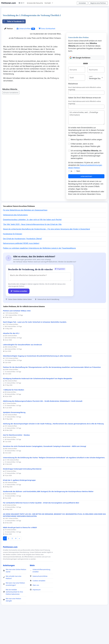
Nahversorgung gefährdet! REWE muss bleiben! (21, 273)
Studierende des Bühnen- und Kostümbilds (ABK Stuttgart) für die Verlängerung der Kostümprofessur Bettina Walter (48, 521)
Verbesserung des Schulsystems (15, 245)
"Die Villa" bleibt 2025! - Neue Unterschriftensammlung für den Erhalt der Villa (32, 254)
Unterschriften (26, 58)
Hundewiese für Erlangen (13, 264)
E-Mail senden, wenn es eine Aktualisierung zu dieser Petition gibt (86, 175)
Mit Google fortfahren (80, 87)
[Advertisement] (54, 26)
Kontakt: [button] (48, 3)
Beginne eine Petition (98, 3)
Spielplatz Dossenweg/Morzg (14, 442)
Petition (9, 58)
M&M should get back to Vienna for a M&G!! (20, 557)
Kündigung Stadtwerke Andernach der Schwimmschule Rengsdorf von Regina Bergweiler (38, 408)
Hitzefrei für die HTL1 (11, 363)
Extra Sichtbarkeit (47, 58)
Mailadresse (73, 113)
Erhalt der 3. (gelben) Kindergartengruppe (19, 510)
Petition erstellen (19, 321)
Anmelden (82, 3)
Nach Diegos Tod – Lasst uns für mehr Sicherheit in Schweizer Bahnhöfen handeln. (35, 352)
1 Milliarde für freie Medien (14, 420)
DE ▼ (21, 3)
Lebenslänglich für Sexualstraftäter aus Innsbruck (22, 374)
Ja (71, 201)
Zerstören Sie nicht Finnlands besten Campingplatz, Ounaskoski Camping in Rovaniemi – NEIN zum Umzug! (44, 476)
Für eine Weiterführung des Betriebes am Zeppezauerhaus (25, 240)
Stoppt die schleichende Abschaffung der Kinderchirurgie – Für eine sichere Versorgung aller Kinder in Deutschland (46, 259)
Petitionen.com (9, 3)
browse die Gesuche (35, 3)
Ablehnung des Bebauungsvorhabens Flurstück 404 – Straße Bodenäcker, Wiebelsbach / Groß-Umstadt (43, 431)
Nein (78, 201)
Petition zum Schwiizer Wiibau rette (17, 341)
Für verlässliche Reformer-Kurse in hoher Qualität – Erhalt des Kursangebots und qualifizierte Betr (41, 533)
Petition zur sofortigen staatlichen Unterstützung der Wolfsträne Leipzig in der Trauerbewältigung (39, 278)
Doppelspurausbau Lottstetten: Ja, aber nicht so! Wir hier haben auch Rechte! (32, 249)
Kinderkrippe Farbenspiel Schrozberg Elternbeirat (22, 499)
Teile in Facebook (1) (13, 51)
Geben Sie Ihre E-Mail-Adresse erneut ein (85, 127)
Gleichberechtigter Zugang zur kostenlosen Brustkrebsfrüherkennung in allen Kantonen (37, 386)
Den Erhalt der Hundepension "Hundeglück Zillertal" (23, 269)
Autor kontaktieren (11, 122)
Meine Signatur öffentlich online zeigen (86, 169)
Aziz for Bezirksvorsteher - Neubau (16, 465)
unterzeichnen (86, 206)
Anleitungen (9, 595)
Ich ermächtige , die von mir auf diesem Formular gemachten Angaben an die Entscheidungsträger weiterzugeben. (87, 184)
